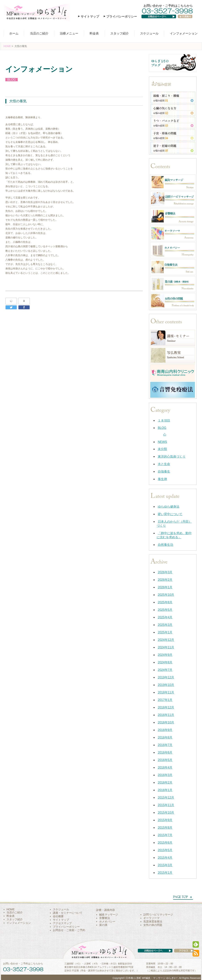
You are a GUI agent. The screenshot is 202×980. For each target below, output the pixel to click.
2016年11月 (166, 715)
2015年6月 (165, 843)
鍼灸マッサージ (109, 915)
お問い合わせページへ (161, 20)
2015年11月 (166, 805)
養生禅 (162, 479)
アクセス (180, 954)
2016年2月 (165, 783)
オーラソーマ (151, 918)
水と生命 (164, 464)
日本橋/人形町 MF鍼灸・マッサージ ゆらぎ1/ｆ (152, 978)
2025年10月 (166, 595)
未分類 (162, 449)
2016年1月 (165, 790)
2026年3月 (165, 572)
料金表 (94, 33)
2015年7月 (165, 835)
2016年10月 (166, 722)
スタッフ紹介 (120, 33)
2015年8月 (165, 828)
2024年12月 (166, 640)
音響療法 (105, 918)
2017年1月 (165, 700)
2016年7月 (165, 745)
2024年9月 (165, 655)
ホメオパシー (107, 921)
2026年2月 (165, 580)
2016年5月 (165, 760)
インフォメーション (184, 33)
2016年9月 (165, 730)
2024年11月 (166, 647)
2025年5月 (165, 610)
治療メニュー (69, 33)
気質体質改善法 (153, 921)
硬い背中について (170, 514)
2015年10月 (166, 813)
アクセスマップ (62, 923)
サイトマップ (90, 16)
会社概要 (58, 916)
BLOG (12, 80)
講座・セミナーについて (68, 913)
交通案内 (187, 20)
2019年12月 (166, 677)
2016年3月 (165, 775)
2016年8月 (165, 737)
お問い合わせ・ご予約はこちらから (168, 6)
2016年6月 (165, 752)
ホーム (14, 33)
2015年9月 (165, 820)
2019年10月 (166, 685)
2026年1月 (165, 587)
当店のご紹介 (39, 33)
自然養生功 (165, 545)
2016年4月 (165, 767)
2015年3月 (165, 865)
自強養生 (164, 472)
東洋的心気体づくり (172, 456)
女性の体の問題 (153, 925)
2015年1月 (165, 873)
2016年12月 (166, 707)
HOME (7, 46)
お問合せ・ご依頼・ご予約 (69, 930)
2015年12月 (166, 798)
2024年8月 (165, 662)
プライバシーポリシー (122, 16)
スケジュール (149, 33)
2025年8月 (165, 602)
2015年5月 (165, 850)
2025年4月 (165, 617)
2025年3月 (165, 625)
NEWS (162, 442)
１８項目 (164, 420)
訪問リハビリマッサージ (158, 915)
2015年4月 (165, 858)
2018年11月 (166, 692)
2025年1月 (165, 632)
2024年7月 (165, 670)
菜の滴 (103, 925)
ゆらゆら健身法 (169, 507)
